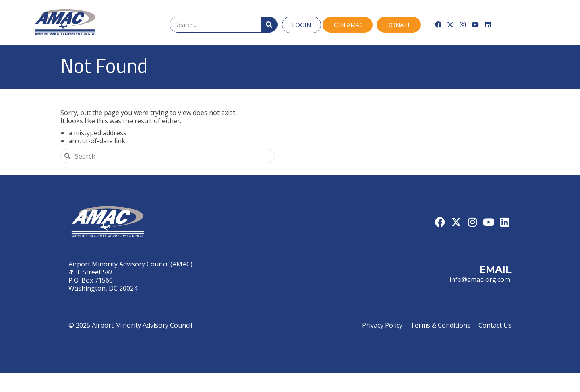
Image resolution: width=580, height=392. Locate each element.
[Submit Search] (66, 156)
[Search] (269, 25)
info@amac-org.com (481, 279)
